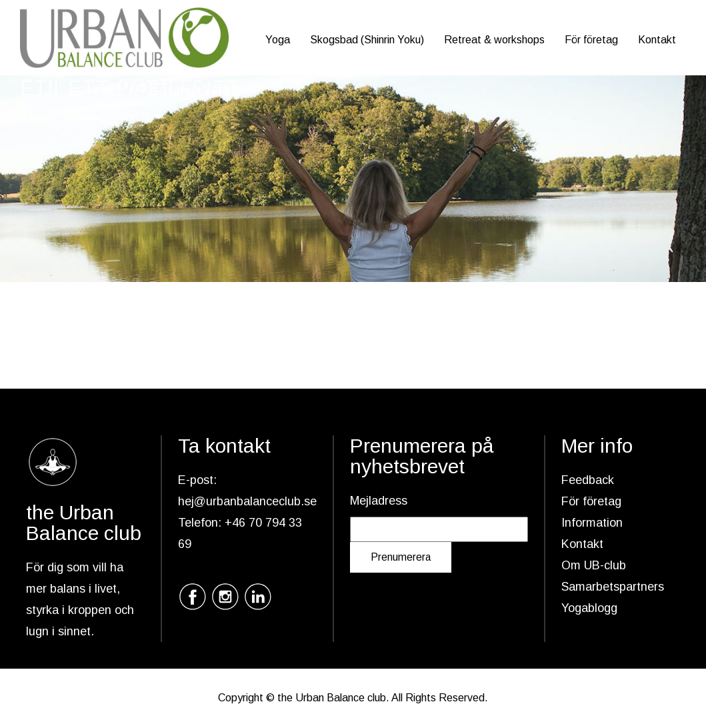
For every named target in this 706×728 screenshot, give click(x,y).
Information (592, 523)
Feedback (588, 480)
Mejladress (379, 501)
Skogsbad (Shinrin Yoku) (367, 40)
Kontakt (657, 40)
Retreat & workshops (494, 40)
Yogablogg (589, 608)
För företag (591, 40)
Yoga (278, 40)
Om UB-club (594, 565)
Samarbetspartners (613, 587)
